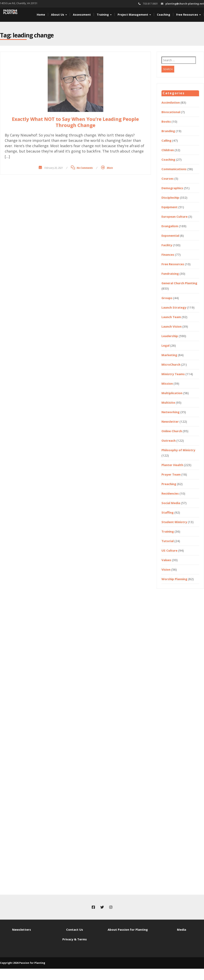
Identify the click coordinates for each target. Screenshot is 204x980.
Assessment (82, 15)
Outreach (169, 440)
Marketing (169, 355)
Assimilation (171, 102)
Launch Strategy (174, 307)
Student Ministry (174, 522)
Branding (168, 131)
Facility (167, 245)
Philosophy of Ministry (178, 450)
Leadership (170, 336)
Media (182, 929)
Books (166, 121)
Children (168, 150)
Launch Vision (172, 326)
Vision (166, 569)
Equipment (170, 207)
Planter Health (172, 465)
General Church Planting (179, 283)
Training (104, 15)
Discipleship (170, 197)
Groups (167, 298)
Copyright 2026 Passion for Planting (23, 963)
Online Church (172, 431)
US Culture (169, 550)
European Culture (175, 216)
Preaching (169, 484)
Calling (166, 140)
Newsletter (170, 421)
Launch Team (171, 317)
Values (166, 560)
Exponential (170, 235)
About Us (59, 15)
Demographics (172, 188)
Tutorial (168, 541)
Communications (174, 169)
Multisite (168, 402)
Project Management (134, 15)
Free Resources (189, 15)
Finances (168, 255)
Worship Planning (174, 579)
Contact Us (75, 929)
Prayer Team (171, 474)
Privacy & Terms (75, 939)
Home (41, 15)
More (110, 168)
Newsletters (22, 929)
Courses (168, 178)
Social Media (171, 503)
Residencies (170, 493)
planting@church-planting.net (185, 4)
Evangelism (170, 226)
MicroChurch (171, 364)
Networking (171, 412)
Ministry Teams (173, 374)
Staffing (168, 512)
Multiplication (172, 393)
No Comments (85, 168)
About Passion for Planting (128, 929)
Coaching (164, 15)
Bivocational (171, 112)
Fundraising (170, 274)
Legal (165, 345)
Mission (167, 383)
